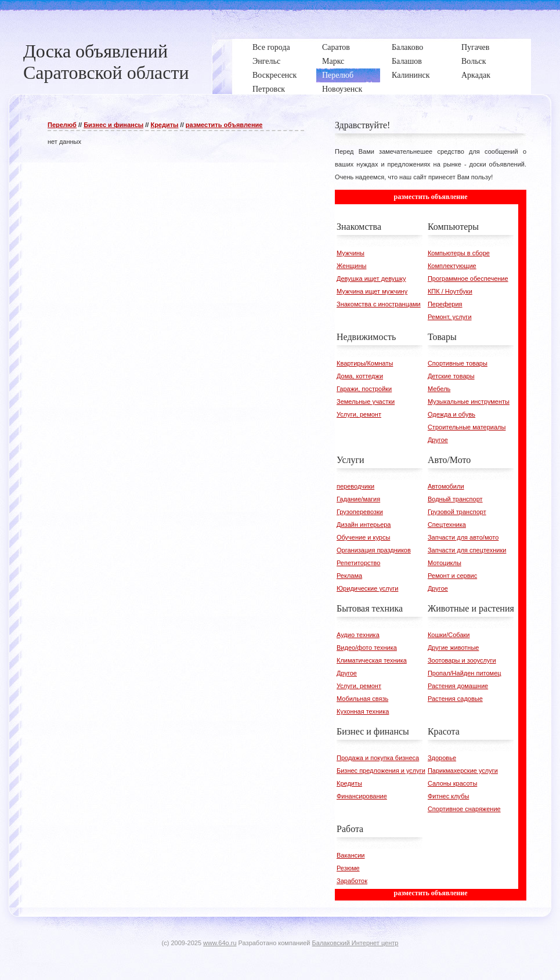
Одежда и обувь (451, 414)
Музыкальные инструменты (469, 402)
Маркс (333, 61)
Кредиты (164, 125)
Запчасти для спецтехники (467, 550)
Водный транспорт (455, 499)
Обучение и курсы (363, 537)
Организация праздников (374, 550)
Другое (438, 440)
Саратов (336, 47)
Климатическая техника (372, 660)
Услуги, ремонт (359, 414)
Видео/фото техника (367, 648)
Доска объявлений (95, 51)
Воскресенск (274, 75)
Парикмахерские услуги (463, 771)
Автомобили (446, 486)
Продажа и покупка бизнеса (378, 758)
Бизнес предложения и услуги (381, 771)
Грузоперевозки (360, 512)
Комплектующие (452, 266)
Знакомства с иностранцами (379, 304)
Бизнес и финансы (113, 125)
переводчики (355, 486)
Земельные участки (366, 402)
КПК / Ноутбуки (450, 291)
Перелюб (338, 75)
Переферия (445, 304)
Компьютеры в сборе (459, 253)
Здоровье (442, 758)
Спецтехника (447, 525)
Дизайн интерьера (364, 525)
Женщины (351, 266)
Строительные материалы (467, 427)
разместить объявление (224, 125)
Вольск (474, 61)
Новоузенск (342, 89)
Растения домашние (458, 686)
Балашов (407, 61)
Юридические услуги (367, 588)
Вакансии (351, 855)
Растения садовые (455, 699)
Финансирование (362, 796)
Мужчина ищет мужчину (372, 291)
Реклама (349, 576)
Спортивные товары (458, 363)
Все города (271, 47)
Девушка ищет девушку (371, 279)
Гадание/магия (358, 499)
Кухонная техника (363, 711)
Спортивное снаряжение (464, 809)
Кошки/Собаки (449, 635)
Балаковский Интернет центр (355, 943)
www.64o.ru (220, 943)
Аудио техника (358, 635)
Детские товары (451, 376)
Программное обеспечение (468, 279)
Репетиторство (358, 563)
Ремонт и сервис (452, 576)
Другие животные (454, 648)
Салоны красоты (452, 783)
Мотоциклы (445, 563)
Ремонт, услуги (450, 317)
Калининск (411, 75)
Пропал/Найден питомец (465, 673)
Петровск (269, 89)
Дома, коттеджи (360, 376)
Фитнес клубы (448, 796)
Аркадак (476, 75)
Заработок (352, 881)
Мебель (439, 389)
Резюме (348, 868)
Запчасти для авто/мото (463, 537)
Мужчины (351, 253)
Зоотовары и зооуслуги (462, 660)
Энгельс (266, 61)
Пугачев (475, 47)
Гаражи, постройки (364, 389)
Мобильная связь (362, 699)
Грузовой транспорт (457, 512)
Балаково (407, 47)
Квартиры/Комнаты (365, 363)
